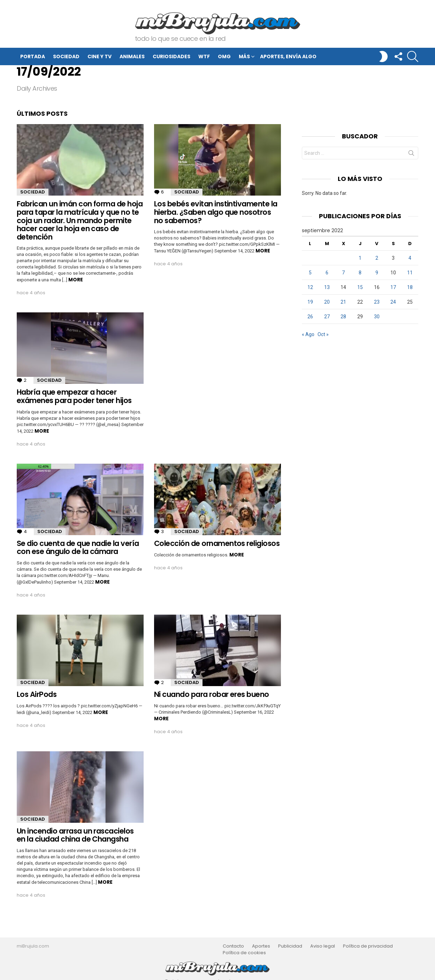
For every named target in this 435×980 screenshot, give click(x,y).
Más (244, 57)
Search (411, 154)
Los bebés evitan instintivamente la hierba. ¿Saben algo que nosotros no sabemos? (216, 212)
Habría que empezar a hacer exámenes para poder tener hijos (74, 396)
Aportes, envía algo (288, 56)
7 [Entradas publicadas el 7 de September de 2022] (343, 273)
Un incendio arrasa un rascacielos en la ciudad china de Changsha (75, 835)
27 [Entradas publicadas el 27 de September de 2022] (327, 317)
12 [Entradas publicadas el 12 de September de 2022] (310, 287)
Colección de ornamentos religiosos (217, 543)
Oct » (323, 334)
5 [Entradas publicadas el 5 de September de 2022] (310, 273)
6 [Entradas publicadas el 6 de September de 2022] (327, 273)
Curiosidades (171, 56)
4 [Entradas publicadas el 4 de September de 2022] (410, 258)
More (76, 280)
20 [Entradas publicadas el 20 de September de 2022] (327, 302)
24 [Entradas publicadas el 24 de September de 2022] (393, 302)
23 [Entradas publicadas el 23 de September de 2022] (377, 302)
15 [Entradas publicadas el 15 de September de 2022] (360, 287)
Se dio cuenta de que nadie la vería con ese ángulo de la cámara (78, 548)
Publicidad (290, 946)
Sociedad (66, 56)
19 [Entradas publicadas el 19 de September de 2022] (310, 302)
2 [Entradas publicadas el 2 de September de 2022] (377, 258)
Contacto (233, 946)
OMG (224, 56)
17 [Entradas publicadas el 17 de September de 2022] (393, 287)
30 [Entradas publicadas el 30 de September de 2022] (377, 317)
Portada (33, 56)
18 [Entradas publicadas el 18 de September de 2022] (410, 287)
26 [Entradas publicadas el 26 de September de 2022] (310, 317)
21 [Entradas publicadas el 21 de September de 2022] (343, 302)
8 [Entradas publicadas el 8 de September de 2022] (360, 273)
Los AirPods (37, 694)
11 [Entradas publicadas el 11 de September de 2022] (410, 273)
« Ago (308, 334)
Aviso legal (323, 946)
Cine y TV (100, 56)
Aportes (261, 946)
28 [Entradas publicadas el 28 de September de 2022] (343, 317)
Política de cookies (244, 953)
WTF (204, 56)
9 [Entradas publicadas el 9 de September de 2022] (377, 273)
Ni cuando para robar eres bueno (212, 694)
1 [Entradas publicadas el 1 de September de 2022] (360, 258)
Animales (132, 56)
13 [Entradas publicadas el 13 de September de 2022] (327, 287)
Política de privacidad (368, 946)
